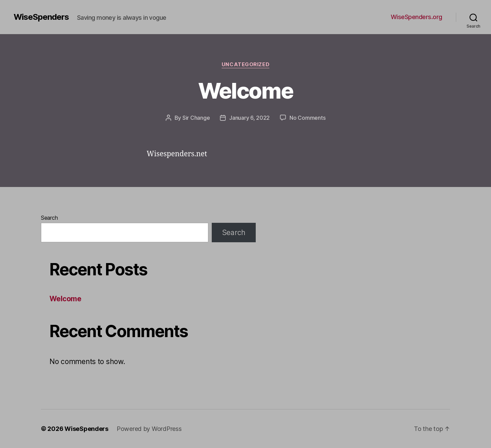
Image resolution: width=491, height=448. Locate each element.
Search (49, 218)
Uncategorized (245, 64)
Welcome (245, 91)
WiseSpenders (41, 17)
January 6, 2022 (249, 118)
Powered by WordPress (149, 429)
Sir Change (196, 118)
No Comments (307, 118)
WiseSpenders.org (416, 17)
